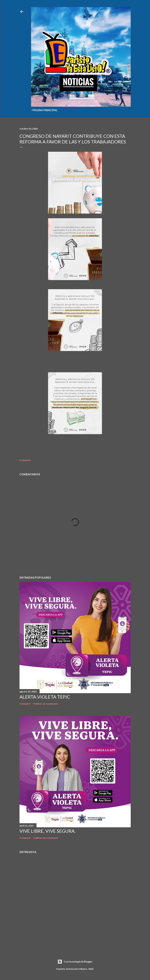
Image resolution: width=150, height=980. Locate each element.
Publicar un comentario (46, 704)
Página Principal (45, 110)
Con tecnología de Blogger (75, 962)
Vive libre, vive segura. (47, 831)
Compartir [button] (25, 460)
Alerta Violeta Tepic (45, 697)
